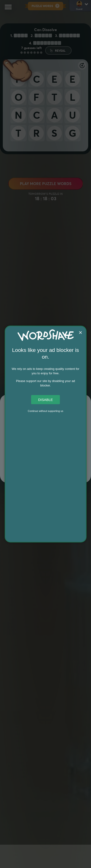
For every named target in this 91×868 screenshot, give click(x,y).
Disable (45, 399)
